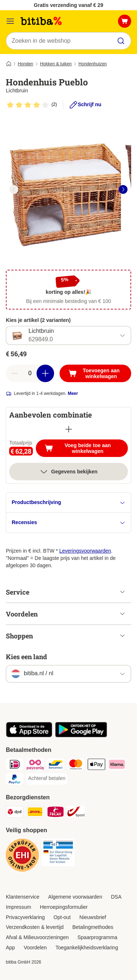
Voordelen (35, 948)
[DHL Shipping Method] (35, 813)
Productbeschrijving (68, 502)
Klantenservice (23, 897)
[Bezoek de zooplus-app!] (29, 735)
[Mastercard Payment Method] (76, 765)
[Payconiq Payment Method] (35, 765)
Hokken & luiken (56, 64)
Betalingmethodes (93, 927)
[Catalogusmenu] (10, 21)
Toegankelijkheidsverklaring (87, 948)
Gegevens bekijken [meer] (68, 472)
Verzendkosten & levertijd (35, 927)
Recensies (68, 522)
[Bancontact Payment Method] (56, 765)
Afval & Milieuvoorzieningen (37, 937)
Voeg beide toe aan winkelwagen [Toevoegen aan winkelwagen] (86, 448)
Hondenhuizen (93, 64)
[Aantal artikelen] (30, 373)
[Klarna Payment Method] (117, 765)
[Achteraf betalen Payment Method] (47, 779)
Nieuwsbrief (93, 917)
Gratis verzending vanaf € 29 (69, 5)
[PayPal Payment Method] (15, 780)
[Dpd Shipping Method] (15, 813)
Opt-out (62, 917)
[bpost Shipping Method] (76, 813)
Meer (73, 393)
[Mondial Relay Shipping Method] (56, 813)
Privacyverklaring (25, 917)
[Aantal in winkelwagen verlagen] (15, 373)
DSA (116, 897)
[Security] (22, 856)
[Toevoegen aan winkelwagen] (95, 373)
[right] (123, 189)
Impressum (18, 907)
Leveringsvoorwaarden (85, 551)
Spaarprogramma (97, 937)
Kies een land (26, 657)
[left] (14, 189)
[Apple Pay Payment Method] (96, 765)
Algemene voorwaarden (75, 897)
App (10, 948)
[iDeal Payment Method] (15, 765)
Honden (26, 64)
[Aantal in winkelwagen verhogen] (45, 373)
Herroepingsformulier (64, 907)
